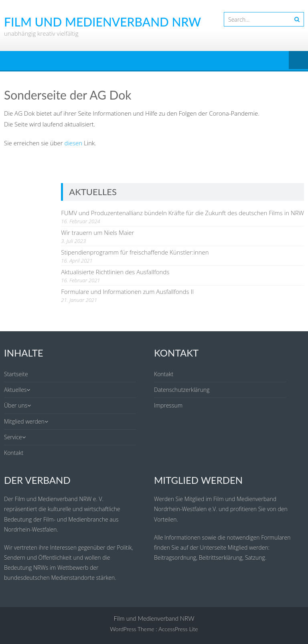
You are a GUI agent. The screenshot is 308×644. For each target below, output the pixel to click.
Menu (298, 61)
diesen (74, 143)
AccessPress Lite (178, 629)
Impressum (168, 405)
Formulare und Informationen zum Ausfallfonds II (127, 291)
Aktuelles (15, 390)
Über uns (16, 405)
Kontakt (14, 453)
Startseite (16, 374)
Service (13, 437)
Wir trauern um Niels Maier (97, 232)
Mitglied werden (24, 421)
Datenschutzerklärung (182, 390)
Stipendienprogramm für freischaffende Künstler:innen (135, 252)
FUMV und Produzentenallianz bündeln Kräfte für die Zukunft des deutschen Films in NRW (182, 213)
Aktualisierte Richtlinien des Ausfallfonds (115, 272)
